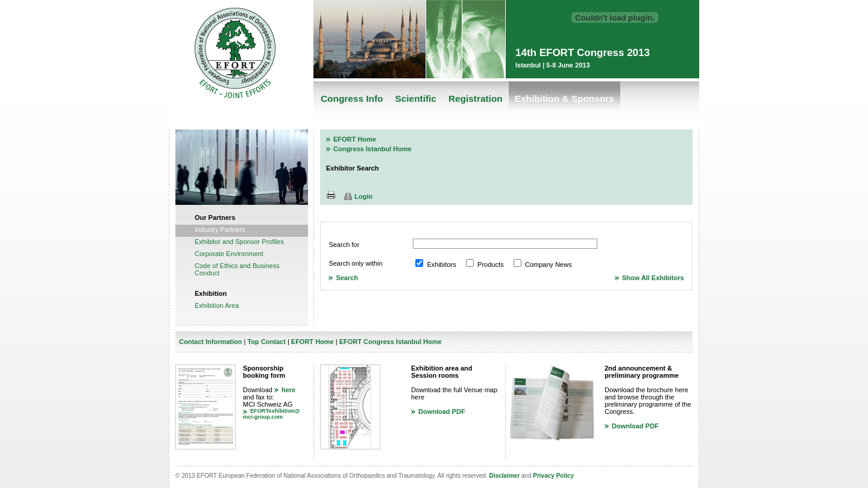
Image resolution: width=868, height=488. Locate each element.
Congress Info (352, 99)
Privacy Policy (553, 476)
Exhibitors (441, 264)
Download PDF (442, 411)
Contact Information (211, 342)
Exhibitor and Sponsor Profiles (239, 242)
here (288, 390)
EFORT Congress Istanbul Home (391, 342)
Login (363, 196)
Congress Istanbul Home (373, 149)
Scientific (415, 99)
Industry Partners (220, 230)
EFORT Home (355, 139)
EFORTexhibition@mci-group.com (272, 414)
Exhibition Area (217, 305)
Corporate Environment (229, 254)
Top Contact (266, 342)
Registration (476, 99)
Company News (549, 264)
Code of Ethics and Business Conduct (237, 269)
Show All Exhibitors (653, 278)
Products (490, 264)
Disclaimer (504, 476)
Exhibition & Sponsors (565, 99)
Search (347, 278)
